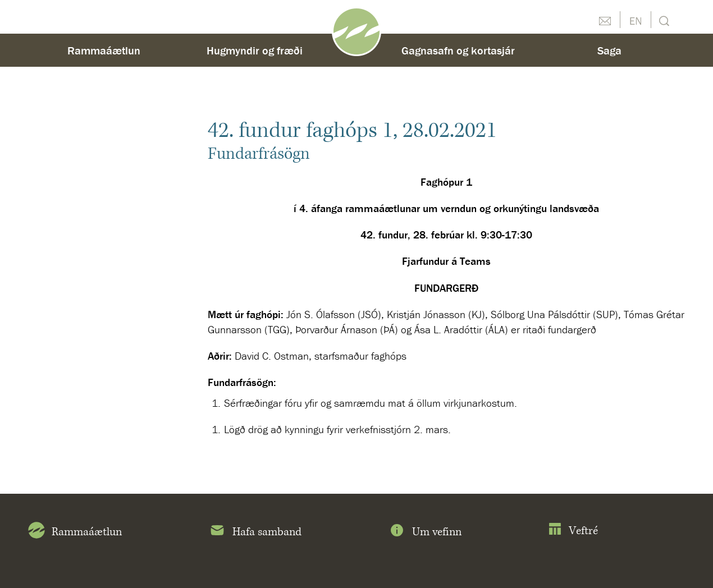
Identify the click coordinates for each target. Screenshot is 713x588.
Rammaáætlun (104, 50)
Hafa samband (255, 532)
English (636, 20)
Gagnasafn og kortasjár (458, 50)
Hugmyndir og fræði (255, 50)
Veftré (573, 531)
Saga (609, 50)
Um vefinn (425, 532)
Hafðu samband (605, 20)
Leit (663, 20)
